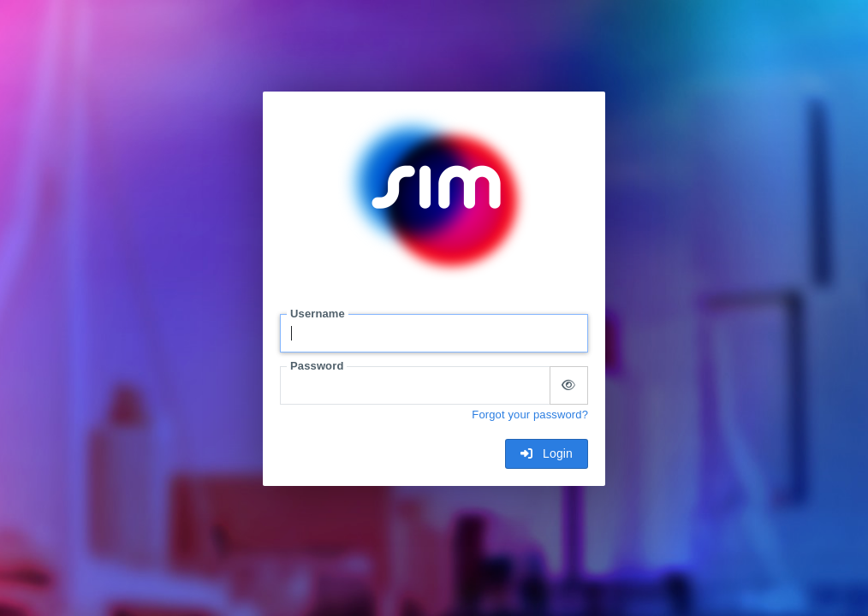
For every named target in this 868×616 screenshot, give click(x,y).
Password (317, 366)
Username (318, 314)
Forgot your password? (530, 415)
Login (547, 453)
